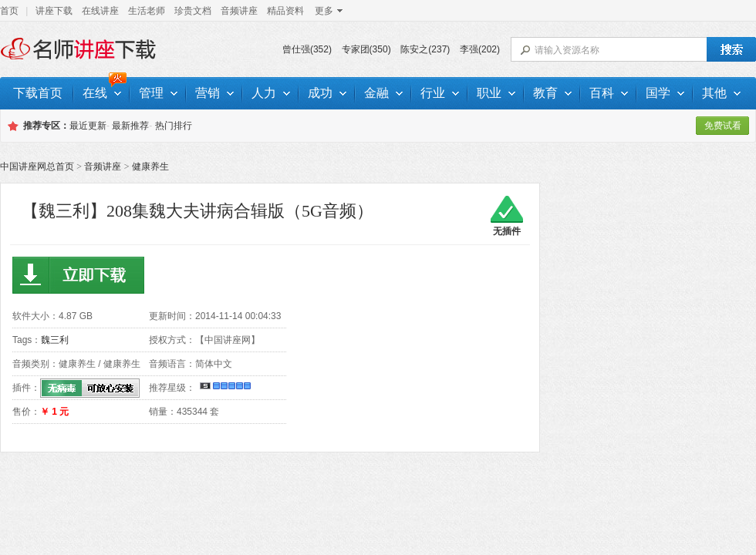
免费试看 (723, 126)
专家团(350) (366, 49)
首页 (9, 11)
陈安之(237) (425, 49)
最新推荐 (130, 126)
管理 (158, 93)
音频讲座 (239, 11)
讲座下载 (54, 11)
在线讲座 (100, 11)
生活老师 (147, 11)
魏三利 (55, 340)
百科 (609, 93)
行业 (440, 93)
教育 (552, 93)
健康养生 (150, 166)
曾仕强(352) (307, 49)
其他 (721, 93)
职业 (496, 93)
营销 (214, 93)
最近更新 (88, 126)
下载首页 (38, 93)
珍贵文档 (193, 11)
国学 (665, 93)
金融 (383, 93)
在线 (102, 93)
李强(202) (480, 49)
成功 (327, 93)
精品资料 (285, 11)
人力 (271, 93)
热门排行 (174, 126)
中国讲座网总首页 (37, 166)
